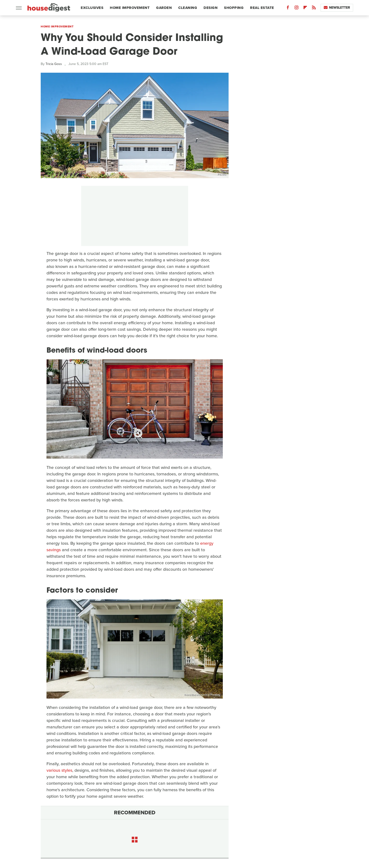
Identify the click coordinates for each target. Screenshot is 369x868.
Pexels (222, 174)
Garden (164, 8)
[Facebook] (288, 9)
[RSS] (314, 9)
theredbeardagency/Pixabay (202, 695)
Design (211, 8)
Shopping (234, 8)
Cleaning (188, 8)
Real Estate (262, 8)
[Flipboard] (305, 9)
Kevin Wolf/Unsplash (207, 455)
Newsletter (337, 8)
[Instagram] (297, 9)
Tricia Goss (54, 64)
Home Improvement (130, 8)
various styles (59, 770)
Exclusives (92, 8)
